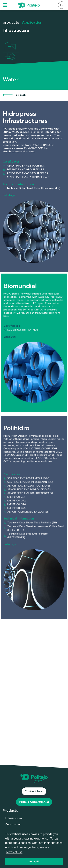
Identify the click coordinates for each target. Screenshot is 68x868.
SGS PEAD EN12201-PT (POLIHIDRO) (30, 496)
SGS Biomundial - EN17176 (27, 336)
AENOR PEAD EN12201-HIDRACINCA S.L (31, 504)
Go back (14, 95)
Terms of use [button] (14, 852)
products (11, 22)
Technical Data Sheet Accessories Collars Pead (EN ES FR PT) (34, 523)
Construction (13, 824)
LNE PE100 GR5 (23, 512)
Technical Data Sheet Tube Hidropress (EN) (31, 188)
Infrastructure (14, 818)
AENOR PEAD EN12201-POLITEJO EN (30, 502)
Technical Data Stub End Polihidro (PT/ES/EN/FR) (29, 527)
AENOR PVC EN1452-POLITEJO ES (25, 173)
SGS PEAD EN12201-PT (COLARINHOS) (31, 498)
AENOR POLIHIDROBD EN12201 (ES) (30, 514)
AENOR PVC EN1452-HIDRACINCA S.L (27, 177)
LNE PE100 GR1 (23, 506)
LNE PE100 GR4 (24, 510)
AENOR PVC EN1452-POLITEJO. (24, 166)
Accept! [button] (34, 861)
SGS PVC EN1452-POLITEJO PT (24, 170)
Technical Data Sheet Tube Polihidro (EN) (32, 520)
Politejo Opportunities (34, 802)
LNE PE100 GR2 (23, 508)
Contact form (34, 791)
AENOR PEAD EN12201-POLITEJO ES (30, 500)
